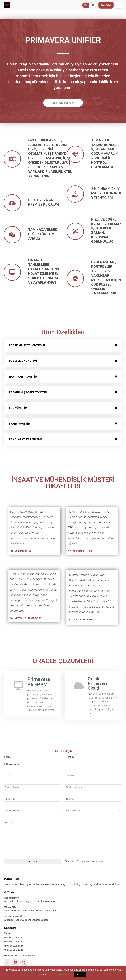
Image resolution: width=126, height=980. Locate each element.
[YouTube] (15, 963)
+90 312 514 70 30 (14, 937)
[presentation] (63, 848)
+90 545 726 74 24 (14, 942)
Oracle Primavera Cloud (98, 683)
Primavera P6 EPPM (39, 682)
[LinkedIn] (7, 963)
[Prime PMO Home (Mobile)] (7, 5)
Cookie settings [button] (61, 975)
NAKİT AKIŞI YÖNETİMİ (24, 377)
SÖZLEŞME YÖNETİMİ (23, 361)
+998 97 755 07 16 (14, 950)
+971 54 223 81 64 (14, 946)
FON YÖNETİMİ (19, 408)
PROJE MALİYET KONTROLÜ (27, 345)
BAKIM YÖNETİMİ (20, 424)
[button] (63, 345)
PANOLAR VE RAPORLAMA (26, 439)
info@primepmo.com (23, 955)
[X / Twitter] (24, 963)
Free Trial (106, 5)
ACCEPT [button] (80, 975)
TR (93, 5)
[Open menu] (119, 5)
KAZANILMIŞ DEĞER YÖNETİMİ (29, 392)
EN (86, 5)
